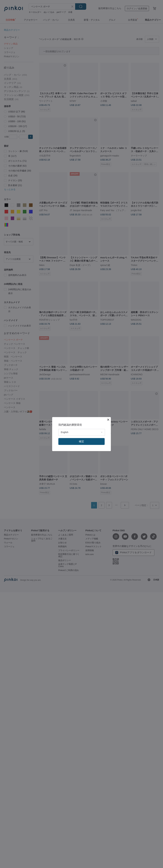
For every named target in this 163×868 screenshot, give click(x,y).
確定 (81, 441)
